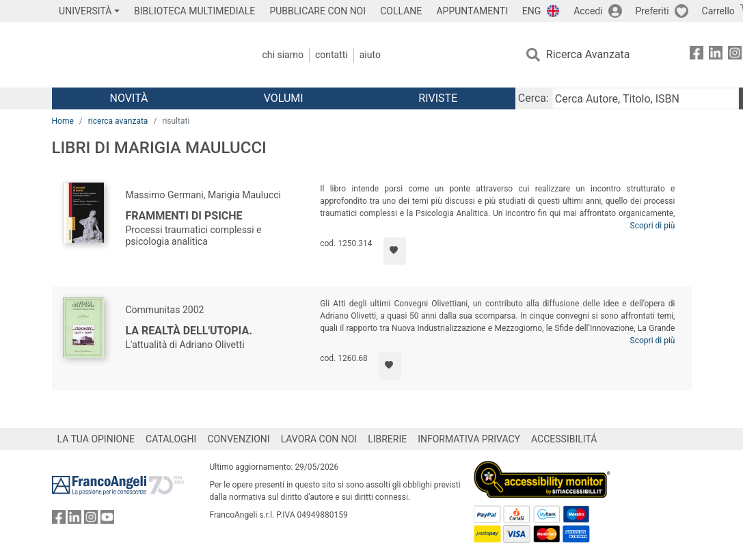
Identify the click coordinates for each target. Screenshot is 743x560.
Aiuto (370, 55)
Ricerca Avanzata (588, 54)
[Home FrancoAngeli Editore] (143, 55)
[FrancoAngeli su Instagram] (735, 55)
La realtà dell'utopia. (189, 331)
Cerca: (533, 98)
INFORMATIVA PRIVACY (469, 439)
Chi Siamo (283, 55)
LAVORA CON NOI (319, 439)
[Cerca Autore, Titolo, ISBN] (645, 98)
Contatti (332, 55)
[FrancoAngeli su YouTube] (107, 520)
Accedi (588, 11)
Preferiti (652, 11)
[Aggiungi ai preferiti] (395, 251)
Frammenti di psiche (184, 216)
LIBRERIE (387, 439)
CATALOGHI (171, 439)
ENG (531, 11)
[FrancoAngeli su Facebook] (697, 55)
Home (63, 121)
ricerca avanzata (118, 121)
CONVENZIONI (238, 439)
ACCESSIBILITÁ (564, 439)
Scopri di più (653, 226)
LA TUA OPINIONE (96, 439)
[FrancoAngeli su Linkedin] (716, 55)
